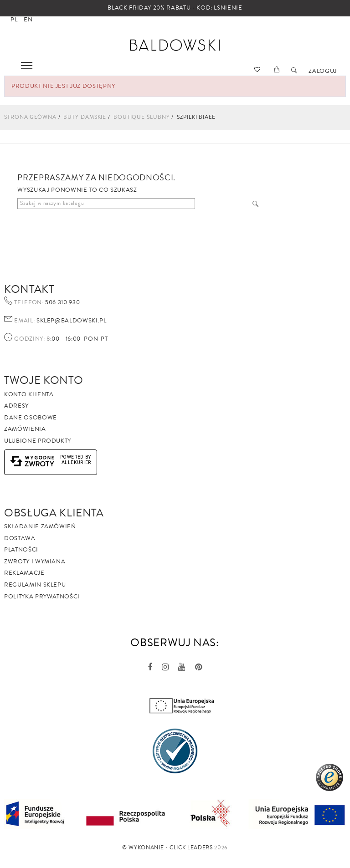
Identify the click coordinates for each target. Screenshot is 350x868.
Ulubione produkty (38, 441)
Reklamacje (24, 573)
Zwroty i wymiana (35, 562)
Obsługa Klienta (54, 513)
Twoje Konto (44, 380)
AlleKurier (77, 462)
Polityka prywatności (42, 597)
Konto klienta (29, 394)
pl (14, 20)
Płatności (21, 550)
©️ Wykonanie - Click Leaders (167, 848)
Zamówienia (25, 429)
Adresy (16, 406)
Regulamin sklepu (35, 585)
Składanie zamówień (40, 526)
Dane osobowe (31, 418)
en (28, 20)
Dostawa (20, 538)
